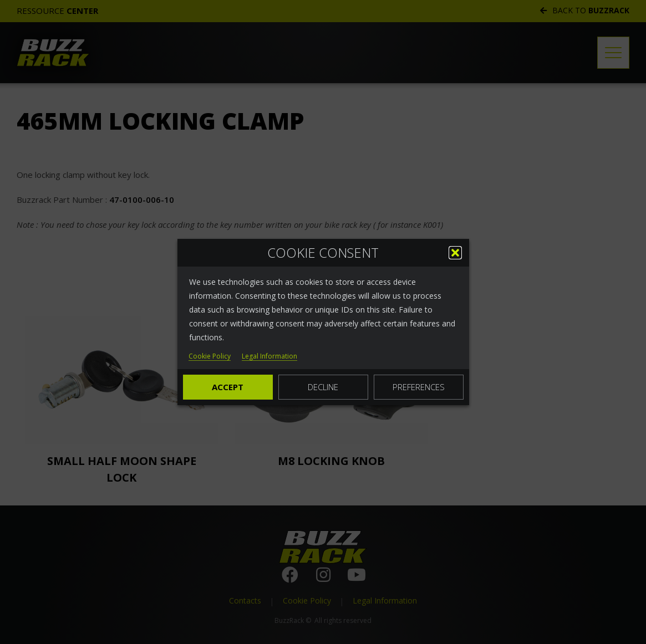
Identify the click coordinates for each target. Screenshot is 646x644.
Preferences (419, 387)
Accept (228, 387)
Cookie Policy (210, 357)
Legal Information (269, 357)
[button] (455, 253)
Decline (323, 387)
